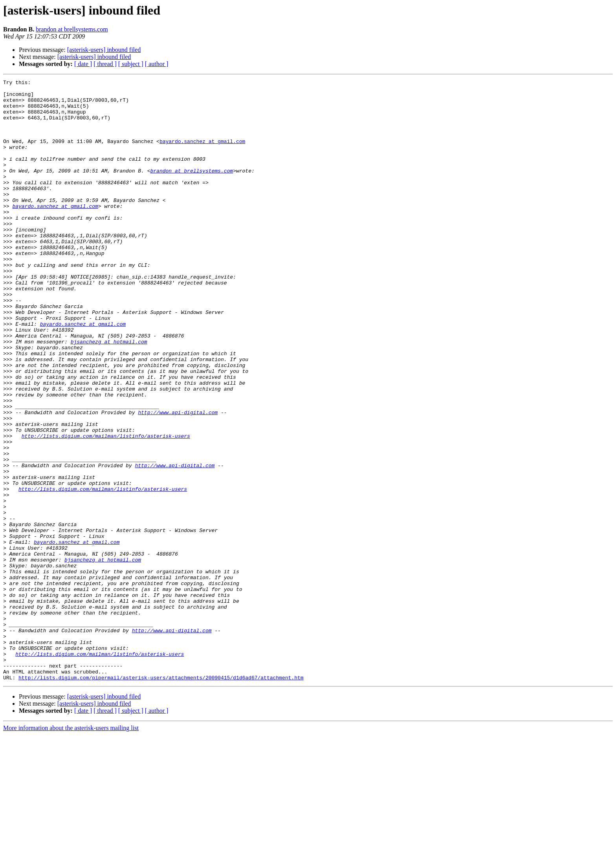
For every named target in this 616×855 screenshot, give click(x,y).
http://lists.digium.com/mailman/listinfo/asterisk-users (106, 508)
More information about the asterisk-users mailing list (71, 848)
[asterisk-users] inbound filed (104, 50)
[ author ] (157, 64)
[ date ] (83, 64)
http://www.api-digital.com (178, 479)
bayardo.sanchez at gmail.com (202, 154)
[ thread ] (105, 64)
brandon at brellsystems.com (72, 29)
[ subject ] (131, 64)
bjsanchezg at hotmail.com (109, 394)
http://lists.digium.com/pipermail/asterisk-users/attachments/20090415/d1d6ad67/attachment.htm (161, 798)
